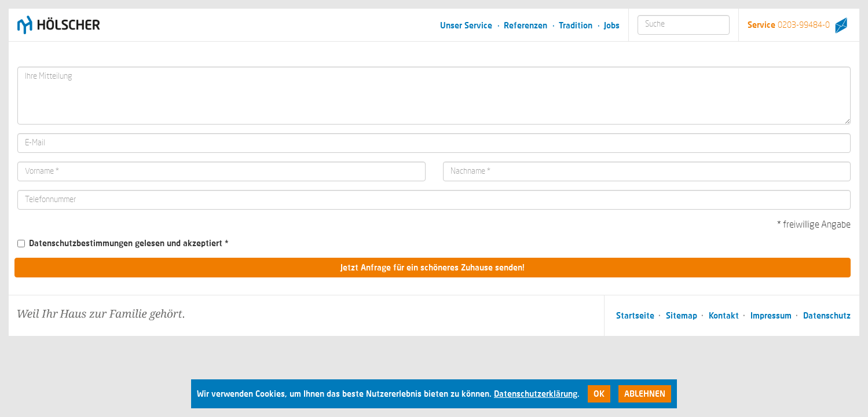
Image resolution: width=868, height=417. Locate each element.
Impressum (771, 315)
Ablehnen (645, 394)
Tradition (576, 25)
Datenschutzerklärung (536, 394)
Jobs (612, 25)
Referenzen (525, 25)
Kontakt (724, 315)
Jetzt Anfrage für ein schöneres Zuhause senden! (433, 267)
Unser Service (466, 25)
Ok (599, 394)
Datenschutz (827, 315)
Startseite (635, 315)
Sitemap (682, 315)
